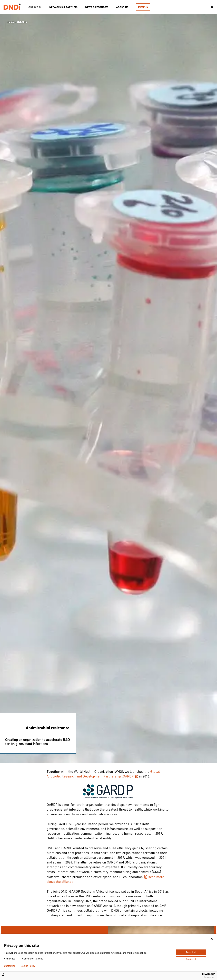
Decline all (191, 959)
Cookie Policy (28, 966)
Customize (10, 966)
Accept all (191, 952)
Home (10, 22)
